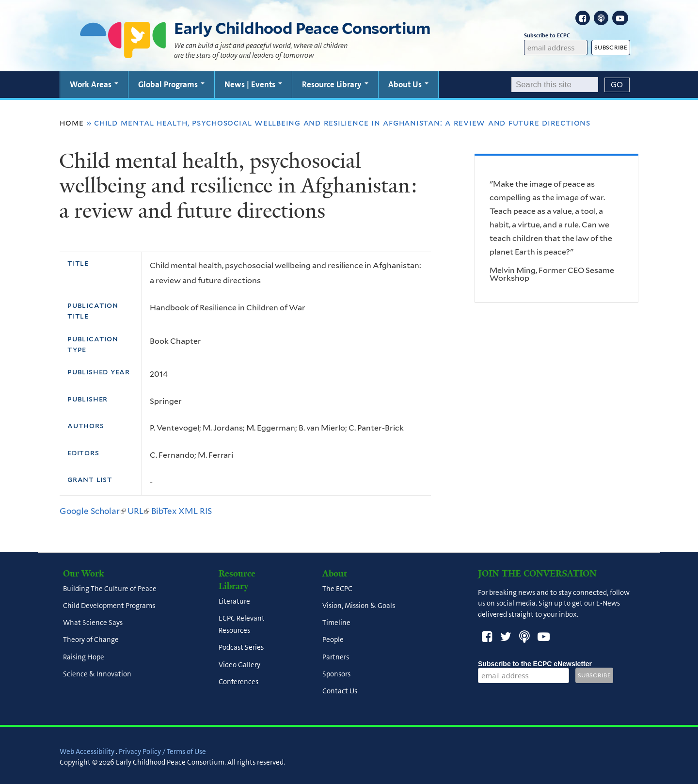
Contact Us (340, 691)
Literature (234, 601)
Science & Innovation (97, 674)
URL (138, 511)
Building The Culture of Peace (110, 589)
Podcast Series (241, 648)
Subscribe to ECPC (556, 36)
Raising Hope (84, 657)
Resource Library (335, 84)
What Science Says (93, 623)
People (333, 640)
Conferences (238, 682)
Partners (336, 657)
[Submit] (617, 85)
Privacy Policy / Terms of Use (162, 752)
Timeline (336, 623)
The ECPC (337, 589)
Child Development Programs (109, 606)
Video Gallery (239, 665)
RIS (206, 511)
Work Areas (94, 84)
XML (188, 511)
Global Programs (171, 84)
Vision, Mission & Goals (359, 606)
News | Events (253, 84)
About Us (408, 84)
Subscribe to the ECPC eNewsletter (535, 664)
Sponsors (336, 674)
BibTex (164, 511)
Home (72, 123)
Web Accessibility (87, 752)
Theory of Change (91, 640)
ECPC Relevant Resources (242, 624)
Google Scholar (93, 511)
